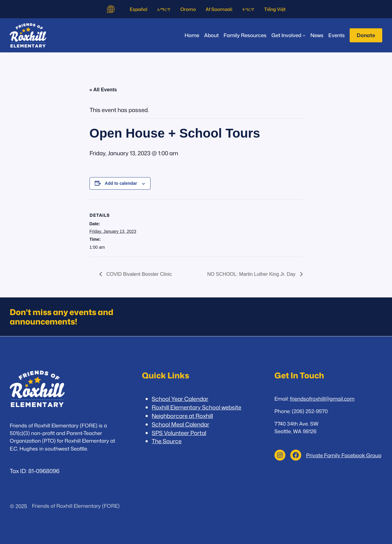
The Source (167, 441)
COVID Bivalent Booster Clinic (139, 274)
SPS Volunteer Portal (179, 433)
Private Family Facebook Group (344, 455)
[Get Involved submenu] (288, 35)
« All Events (103, 90)
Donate (366, 35)
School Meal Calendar (180, 424)
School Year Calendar (180, 399)
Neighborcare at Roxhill (182, 416)
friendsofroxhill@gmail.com (322, 399)
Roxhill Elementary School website (196, 407)
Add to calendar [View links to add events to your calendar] (121, 183)
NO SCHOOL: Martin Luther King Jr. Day (252, 274)
